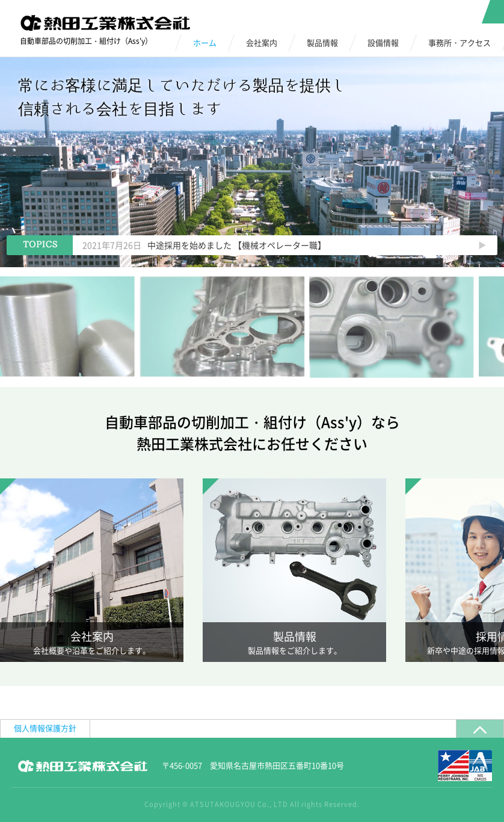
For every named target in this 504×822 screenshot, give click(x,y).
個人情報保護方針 (45, 728)
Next (482, 246)
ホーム (205, 42)
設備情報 (383, 42)
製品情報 (322, 42)
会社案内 (262, 42)
